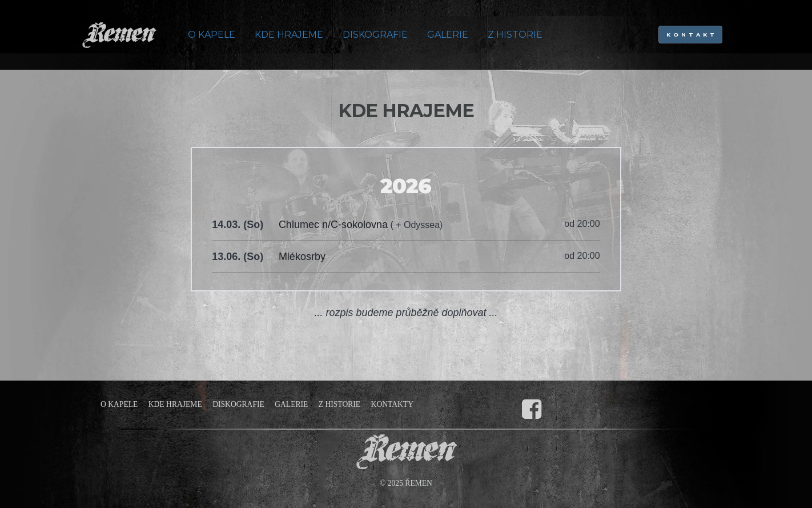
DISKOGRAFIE (375, 35)
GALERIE (448, 35)
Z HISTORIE (515, 35)
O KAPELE (212, 35)
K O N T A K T (691, 35)
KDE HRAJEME (289, 35)
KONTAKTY (392, 404)
